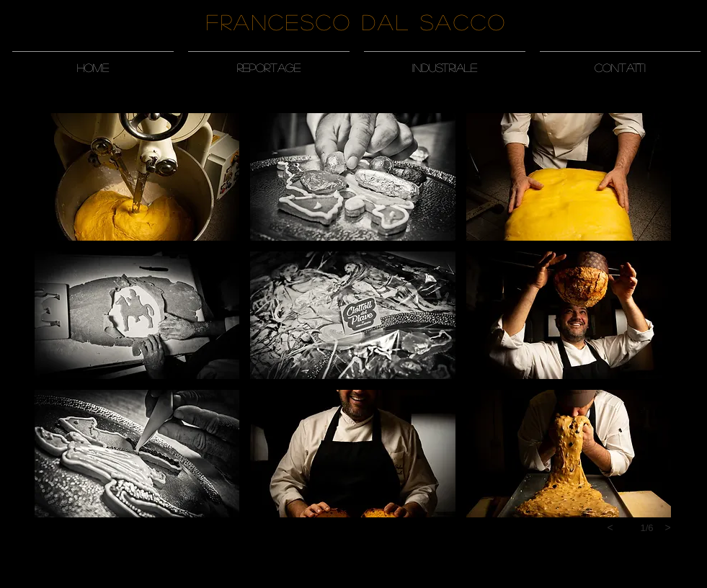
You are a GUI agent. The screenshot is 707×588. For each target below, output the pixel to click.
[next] (668, 527)
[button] (269, 61)
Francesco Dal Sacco (356, 22)
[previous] (610, 527)
